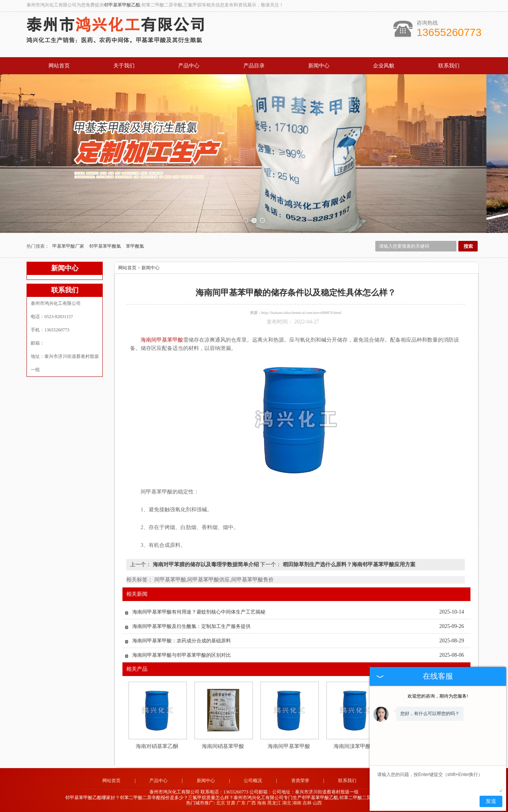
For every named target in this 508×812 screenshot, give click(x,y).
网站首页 (59, 66)
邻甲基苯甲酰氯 (106, 246)
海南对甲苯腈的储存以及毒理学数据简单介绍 (206, 564)
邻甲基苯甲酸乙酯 (122, 5)
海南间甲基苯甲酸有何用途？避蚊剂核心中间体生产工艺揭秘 (199, 612)
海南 (262, 803)
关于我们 (124, 66)
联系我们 (449, 66)
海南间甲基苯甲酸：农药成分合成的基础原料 (182, 641)
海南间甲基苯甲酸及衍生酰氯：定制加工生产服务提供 (191, 626)
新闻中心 (319, 66)
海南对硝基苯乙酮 (157, 746)
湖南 (297, 803)
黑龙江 (274, 803)
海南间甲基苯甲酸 (289, 746)
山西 (317, 803)
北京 (221, 803)
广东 (241, 803)
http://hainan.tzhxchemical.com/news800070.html (301, 313)
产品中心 (189, 66)
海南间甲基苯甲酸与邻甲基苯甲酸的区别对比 (182, 655)
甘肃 (231, 803)
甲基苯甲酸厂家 (69, 246)
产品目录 (254, 66)
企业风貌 (384, 66)
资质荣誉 (300, 781)
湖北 (287, 803)
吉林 (307, 803)
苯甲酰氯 (135, 246)
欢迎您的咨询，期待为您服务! (438, 696)
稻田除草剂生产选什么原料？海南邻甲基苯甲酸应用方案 (348, 564)
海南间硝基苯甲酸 (223, 746)
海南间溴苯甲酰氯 (355, 746)
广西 (251, 803)
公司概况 (253, 781)
